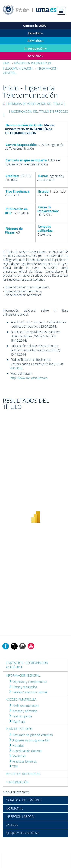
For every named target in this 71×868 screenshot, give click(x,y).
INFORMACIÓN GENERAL (23, 675)
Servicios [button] (36, 56)
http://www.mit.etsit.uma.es (29, 378)
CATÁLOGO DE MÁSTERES (24, 800)
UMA (6, 63)
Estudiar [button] (35, 33)
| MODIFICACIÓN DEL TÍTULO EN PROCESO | (35, 113)
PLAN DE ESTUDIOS (19, 729)
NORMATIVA (14, 808)
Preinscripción (20, 716)
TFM (13, 767)
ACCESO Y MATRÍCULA (21, 699)
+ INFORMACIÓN (17, 782)
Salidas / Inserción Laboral (28, 692)
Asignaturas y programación (29, 740)
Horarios (16, 746)
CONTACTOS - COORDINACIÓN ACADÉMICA (27, 665)
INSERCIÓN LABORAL (20, 817)
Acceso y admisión (23, 711)
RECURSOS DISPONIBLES (23, 774)
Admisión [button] (36, 41)
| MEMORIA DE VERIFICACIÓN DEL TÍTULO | (34, 104)
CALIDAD (12, 825)
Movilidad (17, 756)
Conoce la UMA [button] (35, 26)
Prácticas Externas (23, 761)
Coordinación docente (26, 751)
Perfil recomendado (24, 706)
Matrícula (17, 722)
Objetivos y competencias (28, 682)
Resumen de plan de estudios (31, 735)
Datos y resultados (23, 687)
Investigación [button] (35, 48)
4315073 (16, 368)
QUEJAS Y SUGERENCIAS (23, 833)
